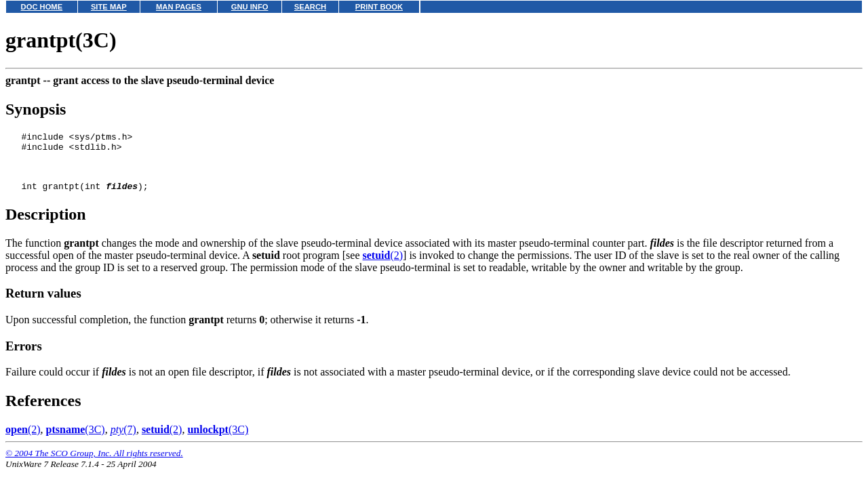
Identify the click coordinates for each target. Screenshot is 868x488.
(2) (383, 265)
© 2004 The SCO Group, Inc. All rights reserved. (94, 463)
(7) (123, 440)
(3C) (76, 440)
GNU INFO (250, 7)
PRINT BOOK (379, 7)
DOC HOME (42, 7)
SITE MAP (109, 7)
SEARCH (310, 7)
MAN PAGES (179, 7)
